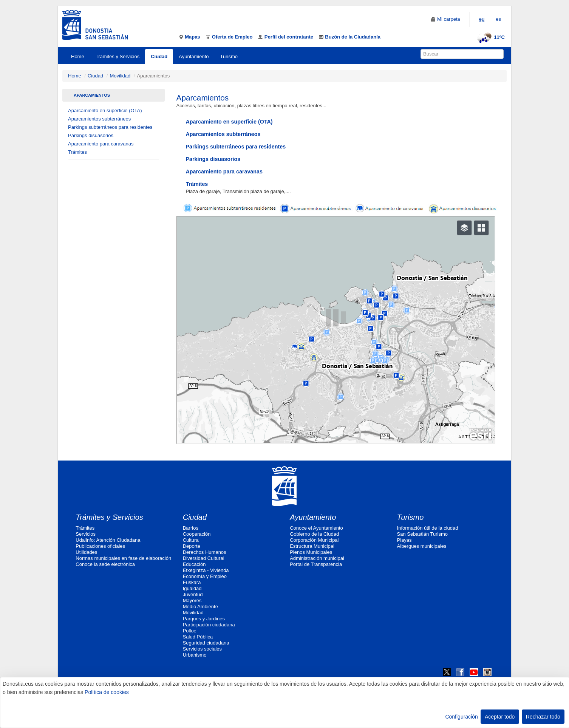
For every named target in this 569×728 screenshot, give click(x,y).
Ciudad (159, 56)
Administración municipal (317, 558)
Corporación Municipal (314, 540)
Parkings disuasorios (91, 135)
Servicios (86, 534)
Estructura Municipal (312, 546)
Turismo (229, 56)
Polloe (190, 631)
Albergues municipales (422, 546)
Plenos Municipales (311, 552)
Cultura (191, 540)
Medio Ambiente (200, 607)
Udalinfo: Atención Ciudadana (108, 540)
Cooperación (197, 534)
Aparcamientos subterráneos (99, 119)
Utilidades (86, 552)
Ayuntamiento (194, 56)
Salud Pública (198, 637)
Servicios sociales (202, 649)
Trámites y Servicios (118, 56)
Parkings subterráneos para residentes (110, 127)
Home (78, 56)
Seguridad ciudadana (206, 643)
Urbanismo (195, 655)
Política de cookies (107, 692)
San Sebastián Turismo (422, 534)
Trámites (77, 152)
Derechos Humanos (205, 552)
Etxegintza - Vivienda (206, 570)
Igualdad (192, 588)
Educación (194, 564)
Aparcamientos (92, 95)
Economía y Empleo (205, 576)
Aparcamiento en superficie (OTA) (105, 111)
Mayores (192, 600)
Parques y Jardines (204, 619)
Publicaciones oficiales (100, 546)
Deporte (192, 546)
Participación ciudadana (209, 625)
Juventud (193, 594)
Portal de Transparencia (316, 564)
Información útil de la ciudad (428, 528)
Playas (404, 540)
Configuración (461, 717)
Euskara (192, 582)
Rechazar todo (543, 717)
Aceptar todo (500, 717)
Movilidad (120, 76)
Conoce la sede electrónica (105, 564)
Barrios (191, 528)
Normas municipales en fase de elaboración (123, 558)
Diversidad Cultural (204, 558)
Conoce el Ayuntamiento (316, 528)
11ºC (490, 37)
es (498, 19)
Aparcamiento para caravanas (101, 144)
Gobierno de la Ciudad (314, 534)
